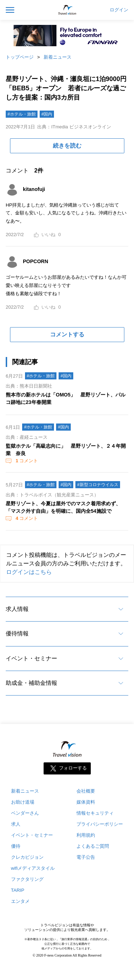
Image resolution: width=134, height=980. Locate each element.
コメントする (67, 334)
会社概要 (86, 791)
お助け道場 (23, 802)
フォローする (73, 768)
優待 (16, 846)
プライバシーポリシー (100, 824)
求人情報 (17, 609)
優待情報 (17, 633)
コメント (26, 461)
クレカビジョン (27, 857)
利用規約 (86, 835)
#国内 (47, 114)
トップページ (20, 57)
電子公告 (86, 857)
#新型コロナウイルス (98, 485)
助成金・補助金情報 (31, 683)
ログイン (119, 10)
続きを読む (67, 146)
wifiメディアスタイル (33, 868)
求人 (16, 824)
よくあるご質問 (93, 846)
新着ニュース (58, 57)
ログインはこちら (29, 572)
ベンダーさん (25, 813)
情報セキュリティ (95, 813)
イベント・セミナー (31, 658)
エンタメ (20, 901)
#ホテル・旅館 (22, 114)
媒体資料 (86, 802)
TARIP (18, 890)
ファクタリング (27, 879)
